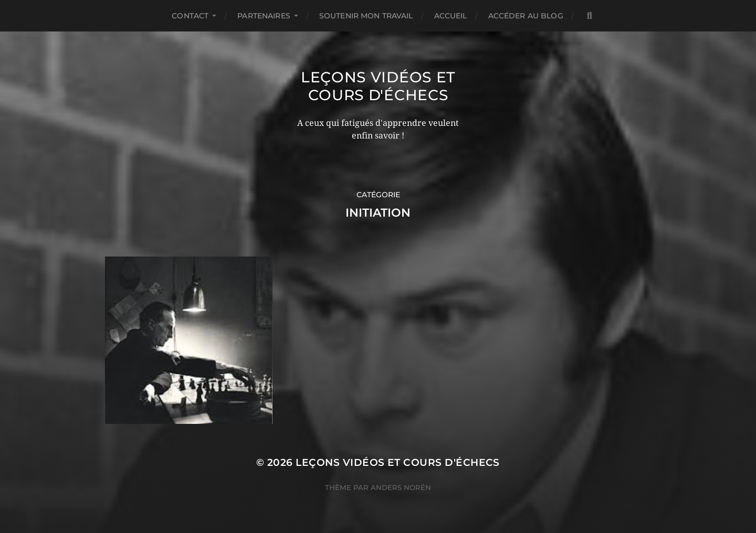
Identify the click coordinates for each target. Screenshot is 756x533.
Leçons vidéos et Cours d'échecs (378, 86)
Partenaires (264, 16)
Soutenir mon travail (366, 16)
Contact (190, 16)
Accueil (451, 16)
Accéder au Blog (526, 16)
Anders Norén (401, 487)
